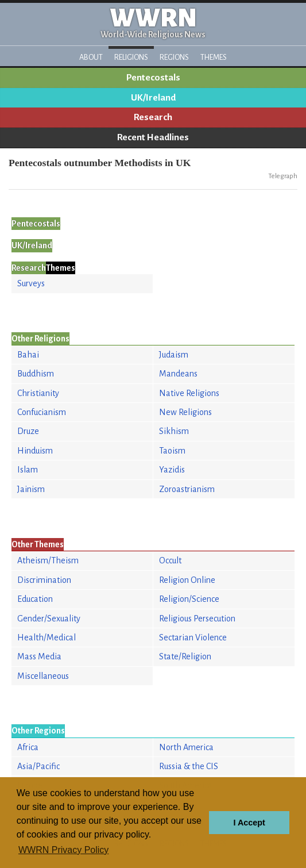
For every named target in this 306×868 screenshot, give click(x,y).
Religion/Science (189, 599)
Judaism (174, 355)
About (91, 57)
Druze (28, 431)
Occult (170, 560)
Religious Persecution (197, 619)
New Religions (185, 412)
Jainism (31, 489)
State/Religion (185, 656)
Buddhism (36, 374)
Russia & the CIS (189, 766)
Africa (28, 747)
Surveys (31, 283)
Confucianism (42, 412)
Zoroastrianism (187, 489)
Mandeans (178, 374)
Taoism (172, 451)
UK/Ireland (153, 98)
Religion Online (187, 580)
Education (35, 599)
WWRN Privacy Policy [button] (63, 850)
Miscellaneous (43, 676)
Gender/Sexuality (49, 619)
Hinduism (35, 451)
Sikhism (174, 431)
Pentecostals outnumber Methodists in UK (100, 163)
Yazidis (172, 470)
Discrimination (44, 580)
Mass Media (39, 656)
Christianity (38, 393)
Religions (131, 57)
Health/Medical (47, 637)
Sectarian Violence (193, 637)
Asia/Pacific (38, 766)
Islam (28, 470)
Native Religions (189, 393)
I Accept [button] (249, 823)
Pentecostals (153, 78)
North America (186, 747)
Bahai (28, 355)
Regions (174, 57)
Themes (214, 57)
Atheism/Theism (48, 560)
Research (153, 117)
